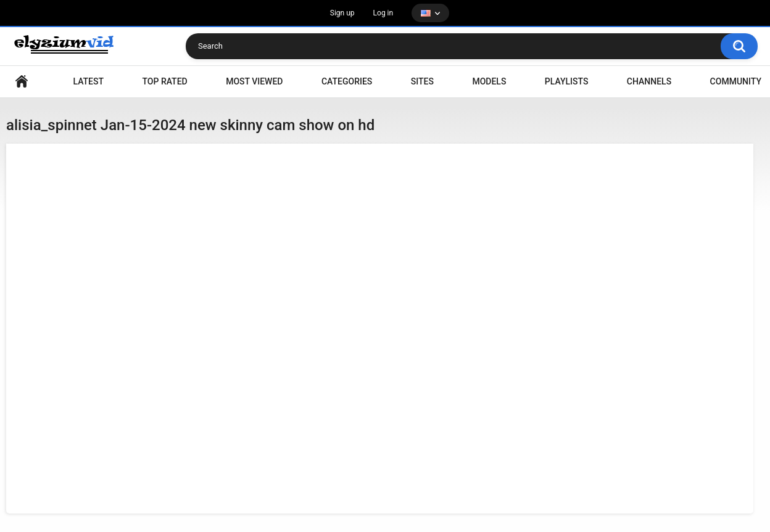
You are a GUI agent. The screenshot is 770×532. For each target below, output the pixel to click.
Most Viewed (254, 81)
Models (489, 81)
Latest (88, 81)
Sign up (342, 13)
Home (22, 82)
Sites (422, 81)
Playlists (567, 81)
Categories (347, 81)
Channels (649, 81)
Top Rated (164, 81)
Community (736, 81)
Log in (383, 13)
